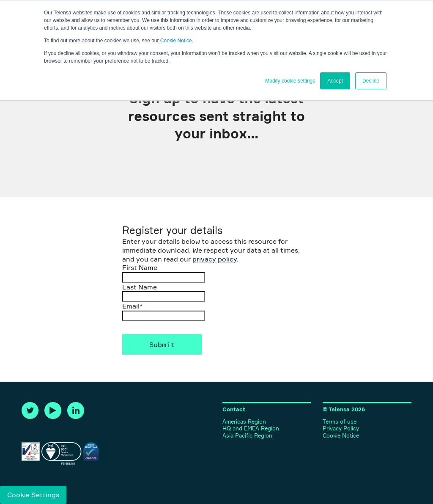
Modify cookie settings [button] (290, 81)
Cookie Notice (176, 41)
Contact (234, 409)
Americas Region (244, 422)
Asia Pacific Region (247, 436)
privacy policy (215, 259)
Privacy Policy (341, 428)
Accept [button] (335, 81)
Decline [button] (371, 81)
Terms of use (340, 422)
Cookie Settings (33, 495)
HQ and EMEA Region (251, 428)
